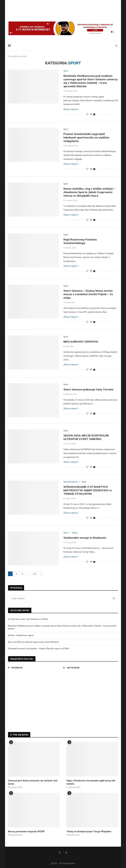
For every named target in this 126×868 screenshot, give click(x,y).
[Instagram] (90, 668)
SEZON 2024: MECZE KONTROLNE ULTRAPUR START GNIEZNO (86, 437)
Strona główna (14, 56)
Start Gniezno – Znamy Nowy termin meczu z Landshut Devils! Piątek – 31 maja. (88, 294)
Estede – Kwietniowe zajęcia (21, 635)
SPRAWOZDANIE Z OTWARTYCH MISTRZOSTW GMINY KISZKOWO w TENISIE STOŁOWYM (88, 490)
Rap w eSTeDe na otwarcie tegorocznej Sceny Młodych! (33, 642)
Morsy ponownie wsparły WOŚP (26, 831)
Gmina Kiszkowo (71, 482)
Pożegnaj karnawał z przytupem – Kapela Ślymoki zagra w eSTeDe (39, 648)
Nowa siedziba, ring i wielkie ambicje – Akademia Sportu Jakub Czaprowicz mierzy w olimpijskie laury (89, 192)
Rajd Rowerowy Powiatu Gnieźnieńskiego (80, 241)
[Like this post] (87, 114)
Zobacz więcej (71, 109)
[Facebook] (35, 668)
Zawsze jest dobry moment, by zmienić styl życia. (33, 782)
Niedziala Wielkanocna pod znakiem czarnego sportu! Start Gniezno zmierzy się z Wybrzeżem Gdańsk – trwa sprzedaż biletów (91, 81)
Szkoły (75, 533)
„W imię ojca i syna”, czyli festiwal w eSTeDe (28, 619)
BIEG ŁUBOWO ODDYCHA (81, 342)
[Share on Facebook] (91, 114)
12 (35, 574)
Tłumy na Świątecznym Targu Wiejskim (89, 831)
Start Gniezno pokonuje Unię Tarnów (88, 389)
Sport (66, 71)
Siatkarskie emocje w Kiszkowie (85, 538)
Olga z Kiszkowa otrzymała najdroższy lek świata (91, 782)
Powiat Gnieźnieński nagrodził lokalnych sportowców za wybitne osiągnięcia (86, 137)
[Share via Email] (94, 114)
